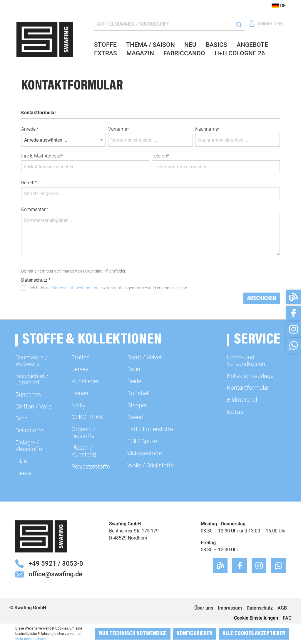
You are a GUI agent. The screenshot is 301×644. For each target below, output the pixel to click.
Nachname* (208, 129)
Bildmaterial (242, 400)
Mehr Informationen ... (33, 639)
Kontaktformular (248, 388)
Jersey (80, 369)
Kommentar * (35, 209)
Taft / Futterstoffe (150, 429)
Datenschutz (260, 608)
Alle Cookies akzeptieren (254, 634)
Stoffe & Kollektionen (92, 340)
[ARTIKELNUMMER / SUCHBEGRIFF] (163, 24)
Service (257, 340)
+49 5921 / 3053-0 (56, 563)
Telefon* (160, 156)
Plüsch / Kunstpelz (84, 451)
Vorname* (119, 129)
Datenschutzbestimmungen (78, 288)
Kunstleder (85, 381)
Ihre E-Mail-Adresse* (42, 156)
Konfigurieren (195, 634)
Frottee (80, 357)
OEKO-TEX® (87, 417)
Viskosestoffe (145, 453)
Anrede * (30, 129)
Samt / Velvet (144, 357)
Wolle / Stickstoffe (150, 465)
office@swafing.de (55, 574)
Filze (21, 461)
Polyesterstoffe (91, 467)
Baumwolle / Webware (31, 361)
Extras (235, 412)
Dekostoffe (29, 430)
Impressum (230, 608)
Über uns (204, 608)
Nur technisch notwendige (133, 634)
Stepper (137, 405)
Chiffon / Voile (33, 406)
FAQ (287, 618)
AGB (282, 608)
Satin (134, 369)
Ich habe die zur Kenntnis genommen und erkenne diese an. (109, 288)
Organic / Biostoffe (83, 432)
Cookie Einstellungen (256, 618)
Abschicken (262, 298)
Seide (134, 381)
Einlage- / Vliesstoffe (29, 446)
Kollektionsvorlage (250, 376)
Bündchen (28, 394)
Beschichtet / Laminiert (32, 379)
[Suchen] (239, 24)
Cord (21, 418)
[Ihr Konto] (265, 24)
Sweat (135, 417)
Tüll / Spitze (142, 441)
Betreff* (29, 183)
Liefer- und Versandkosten (246, 361)
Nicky (78, 405)
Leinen (80, 393)
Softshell (138, 393)
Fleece (23, 473)
